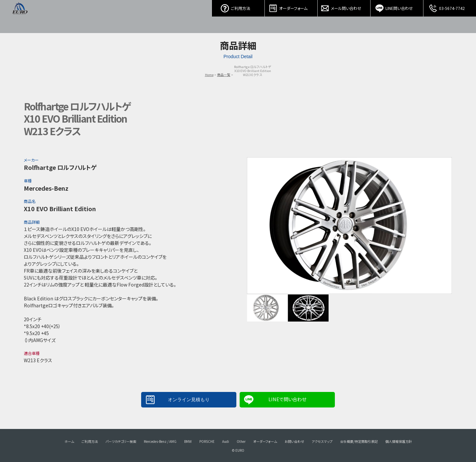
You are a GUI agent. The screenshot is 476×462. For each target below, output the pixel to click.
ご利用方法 (238, 7)
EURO (20, 17)
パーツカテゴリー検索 (121, 441)
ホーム (69, 441)
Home (209, 75)
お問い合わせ (294, 441)
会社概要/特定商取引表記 (359, 441)
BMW (188, 441)
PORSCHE (207, 441)
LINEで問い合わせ (287, 399)
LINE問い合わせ (397, 7)
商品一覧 (224, 75)
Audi (226, 441)
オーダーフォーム (291, 7)
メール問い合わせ (344, 7)
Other (241, 441)
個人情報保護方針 (399, 441)
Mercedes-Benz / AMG (160, 441)
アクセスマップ (322, 441)
